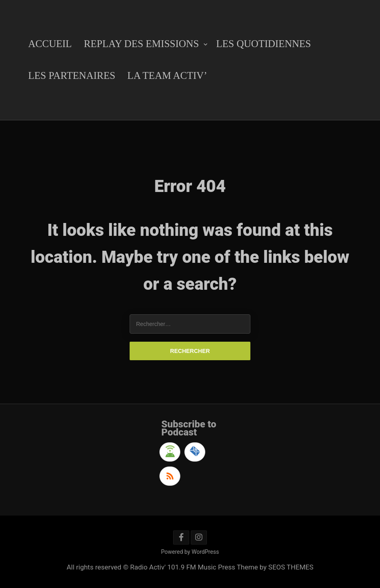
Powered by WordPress (190, 552)
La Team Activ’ (167, 75)
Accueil (50, 44)
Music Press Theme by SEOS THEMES (255, 567)
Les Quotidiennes (263, 44)
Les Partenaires (72, 75)
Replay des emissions (141, 44)
